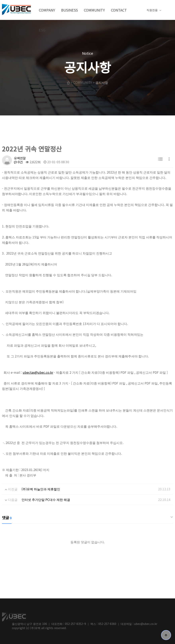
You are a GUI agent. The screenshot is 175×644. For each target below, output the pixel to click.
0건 (18, 162)
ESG (42, 30)
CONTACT (119, 10)
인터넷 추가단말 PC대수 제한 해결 (46, 500)
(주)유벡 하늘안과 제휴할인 (41, 489)
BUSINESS (69, 10)
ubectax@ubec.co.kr (38, 372)
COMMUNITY (94, 10)
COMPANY (47, 10)
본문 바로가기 (0, 0)
